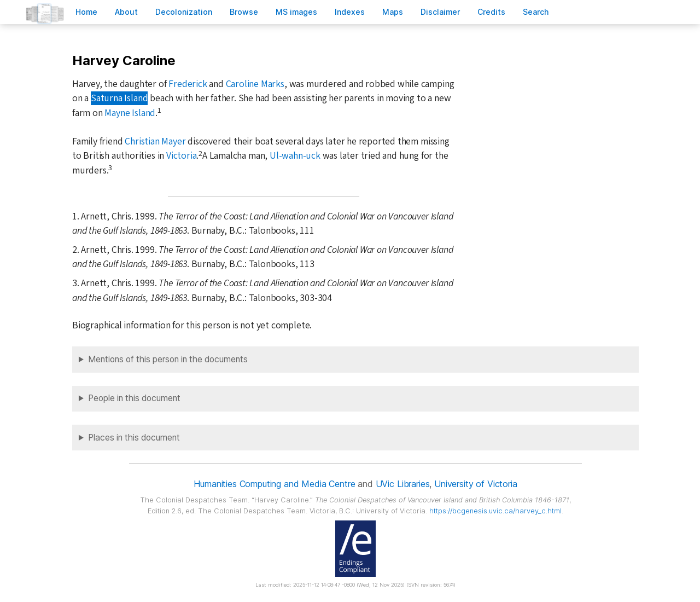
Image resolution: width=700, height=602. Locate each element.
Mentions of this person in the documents (168, 359)
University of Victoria (476, 484)
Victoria (181, 156)
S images (296, 12)
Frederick (188, 84)
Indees (350, 12)
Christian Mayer (155, 141)
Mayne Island (130, 113)
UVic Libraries (403, 484)
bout (126, 12)
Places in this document (134, 438)
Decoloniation (184, 12)
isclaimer (440, 12)
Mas (393, 12)
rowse (244, 12)
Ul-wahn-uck (295, 156)
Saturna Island (119, 98)
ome (86, 12)
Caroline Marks (255, 84)
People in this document (134, 398)
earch (536, 12)
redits (491, 12)
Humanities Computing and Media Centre (274, 484)
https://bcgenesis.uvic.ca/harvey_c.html (495, 511)
